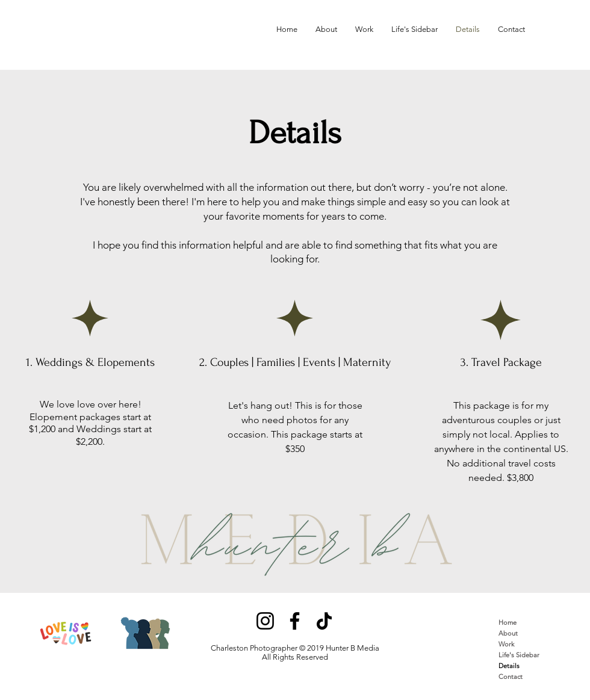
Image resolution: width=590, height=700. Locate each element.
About (508, 633)
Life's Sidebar (519, 655)
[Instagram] (265, 621)
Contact (511, 677)
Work (506, 644)
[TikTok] (324, 621)
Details (509, 666)
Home (508, 622)
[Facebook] (295, 621)
